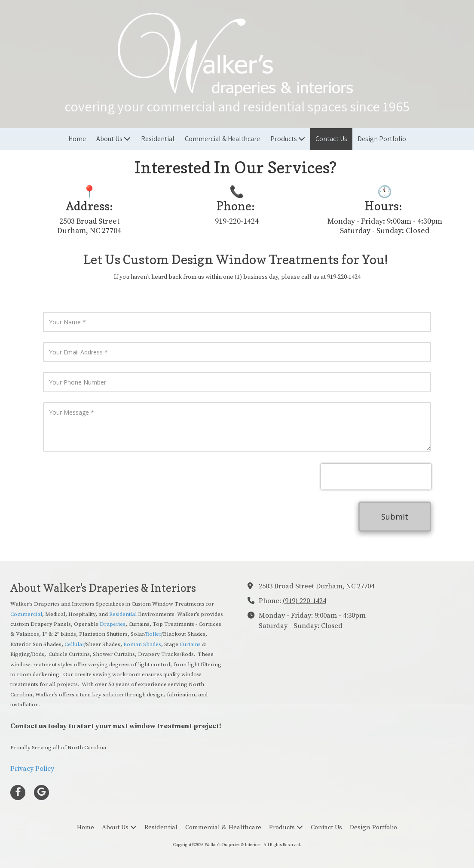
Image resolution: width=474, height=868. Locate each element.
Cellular (74, 644)
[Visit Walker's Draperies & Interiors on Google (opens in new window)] (41, 793)
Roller (153, 634)
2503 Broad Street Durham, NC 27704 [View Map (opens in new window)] (317, 586)
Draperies (113, 624)
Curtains (191, 644)
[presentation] (376, 477)
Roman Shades (142, 644)
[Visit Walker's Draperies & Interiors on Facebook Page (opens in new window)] (18, 793)
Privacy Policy (32, 769)
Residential (124, 614)
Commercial (26, 614)
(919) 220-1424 (304, 601)
